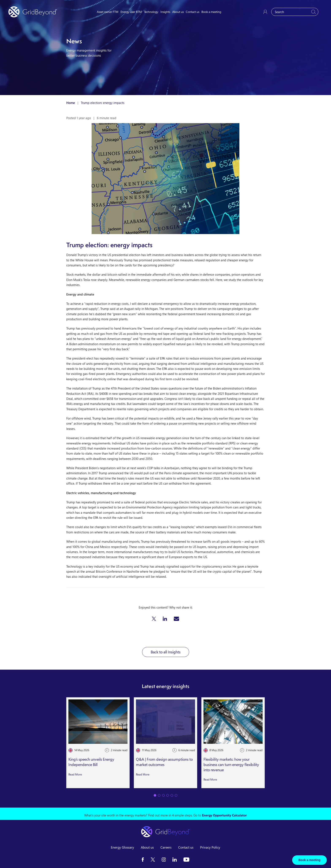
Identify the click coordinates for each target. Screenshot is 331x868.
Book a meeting (211, 12)
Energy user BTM (131, 12)
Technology (151, 12)
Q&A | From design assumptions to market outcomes (164, 762)
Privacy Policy (210, 847)
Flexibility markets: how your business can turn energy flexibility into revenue (231, 764)
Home (71, 103)
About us (178, 12)
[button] (154, 619)
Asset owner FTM (108, 12)
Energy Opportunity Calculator (224, 815)
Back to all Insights (166, 652)
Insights (165, 12)
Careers (166, 847)
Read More (75, 774)
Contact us (193, 12)
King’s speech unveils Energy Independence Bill (91, 762)
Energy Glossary (122, 847)
